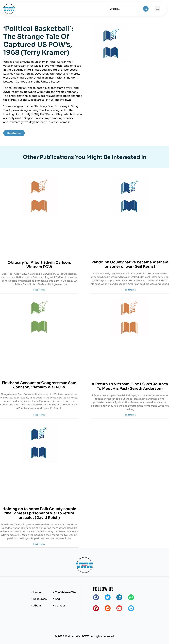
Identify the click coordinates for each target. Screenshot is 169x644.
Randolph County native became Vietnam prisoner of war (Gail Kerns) (130, 264)
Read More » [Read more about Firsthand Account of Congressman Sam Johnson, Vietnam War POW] (39, 415)
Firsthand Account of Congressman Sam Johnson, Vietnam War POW (39, 385)
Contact (60, 605)
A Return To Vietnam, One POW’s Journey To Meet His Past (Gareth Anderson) (130, 386)
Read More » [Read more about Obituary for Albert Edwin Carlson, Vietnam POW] (39, 290)
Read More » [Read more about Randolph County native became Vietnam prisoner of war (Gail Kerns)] (130, 290)
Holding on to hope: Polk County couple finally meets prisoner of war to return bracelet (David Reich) (39, 513)
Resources (40, 599)
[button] (158, 9)
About (37, 605)
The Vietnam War (66, 592)
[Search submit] (146, 9)
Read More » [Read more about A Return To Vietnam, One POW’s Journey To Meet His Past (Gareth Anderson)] (130, 415)
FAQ (57, 599)
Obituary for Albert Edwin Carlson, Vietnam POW (39, 265)
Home (37, 592)
